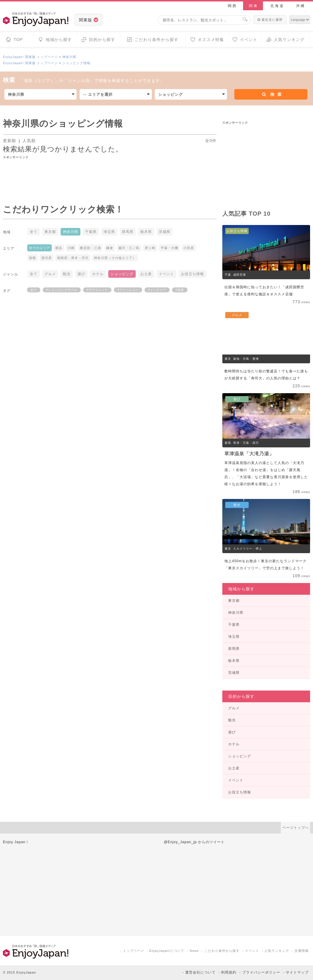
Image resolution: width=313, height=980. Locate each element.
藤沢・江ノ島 (129, 248)
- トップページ (132, 951)
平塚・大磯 (169, 248)
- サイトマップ (296, 972)
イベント (166, 274)
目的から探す (241, 696)
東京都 (50, 232)
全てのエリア (39, 248)
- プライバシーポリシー (260, 972)
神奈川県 (69, 57)
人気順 (29, 141)
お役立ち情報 (192, 274)
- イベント (251, 951)
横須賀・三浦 (90, 248)
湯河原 (47, 258)
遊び (81, 274)
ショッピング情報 (76, 63)
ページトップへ (296, 828)
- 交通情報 (300, 951)
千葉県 (91, 232)
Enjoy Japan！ (16, 842)
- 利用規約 (227, 972)
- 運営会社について (199, 972)
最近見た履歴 (270, 20)
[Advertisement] (109, 173)
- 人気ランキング (276, 951)
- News (193, 951)
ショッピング (122, 274)
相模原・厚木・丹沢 (73, 258)
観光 (67, 274)
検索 (272, 94)
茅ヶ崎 (150, 248)
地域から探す (241, 589)
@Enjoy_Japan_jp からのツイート (194, 842)
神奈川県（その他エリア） (115, 258)
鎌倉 (110, 248)
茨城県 (165, 232)
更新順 (10, 141)
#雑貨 (180, 290)
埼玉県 (109, 232)
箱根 (32, 258)
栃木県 (146, 232)
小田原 (189, 248)
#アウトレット (97, 290)
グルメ (50, 274)
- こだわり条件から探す (221, 951)
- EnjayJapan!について (166, 951)
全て (34, 232)
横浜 (59, 248)
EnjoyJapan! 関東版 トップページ (30, 57)
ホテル (98, 274)
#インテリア (157, 290)
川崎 (71, 248)
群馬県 (128, 232)
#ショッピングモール (62, 290)
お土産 (146, 274)
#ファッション (128, 290)
